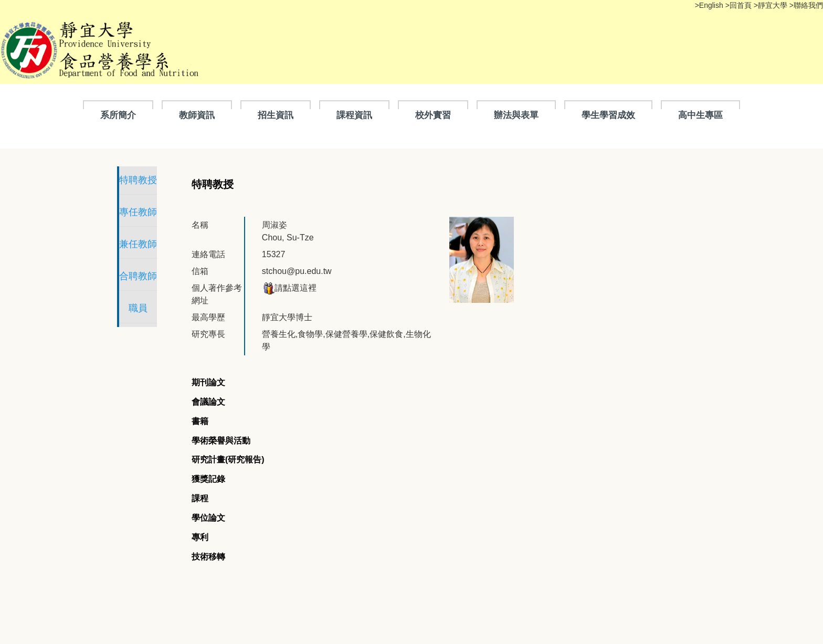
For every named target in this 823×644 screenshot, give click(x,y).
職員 (167, 308)
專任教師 (167, 212)
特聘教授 (167, 180)
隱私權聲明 (169, 594)
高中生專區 (700, 115)
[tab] (266, 339)
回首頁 (741, 5)
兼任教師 (167, 244)
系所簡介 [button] (118, 115)
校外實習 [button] (433, 115)
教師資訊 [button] (197, 115)
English (712, 5)
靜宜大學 (774, 5)
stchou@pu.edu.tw (382, 252)
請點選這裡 (374, 269)
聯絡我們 (808, 5)
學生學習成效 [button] (608, 115)
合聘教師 (167, 276)
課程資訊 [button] (354, 115)
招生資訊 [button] (276, 115)
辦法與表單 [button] (516, 115)
